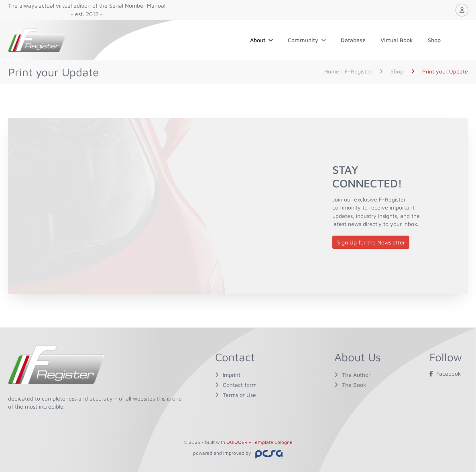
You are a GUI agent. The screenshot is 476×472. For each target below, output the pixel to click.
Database (353, 40)
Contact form (240, 385)
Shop (434, 40)
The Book (354, 385)
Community (307, 40)
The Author (356, 375)
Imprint (232, 375)
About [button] (261, 40)
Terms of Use (239, 395)
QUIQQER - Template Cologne (259, 442)
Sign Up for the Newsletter (371, 242)
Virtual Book (397, 40)
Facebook (445, 373)
